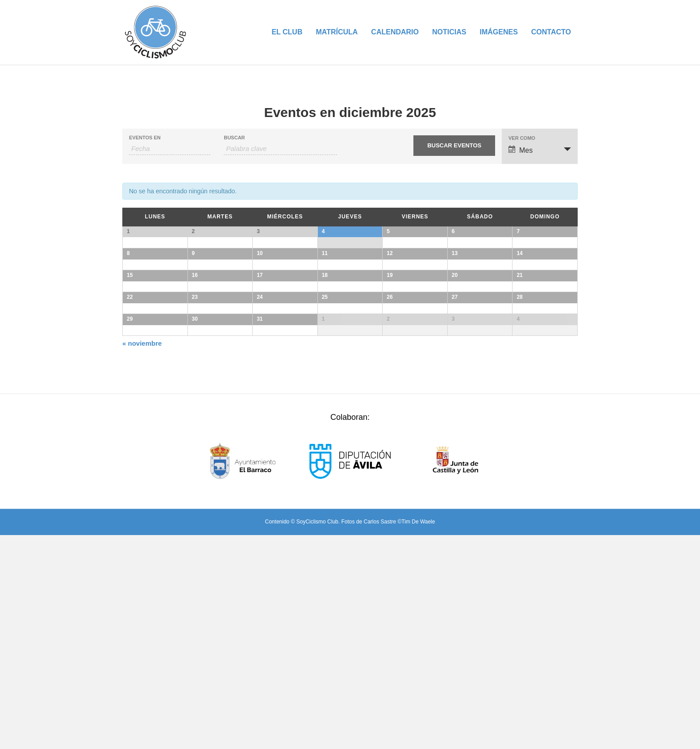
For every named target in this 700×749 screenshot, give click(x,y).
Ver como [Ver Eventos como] (522, 138)
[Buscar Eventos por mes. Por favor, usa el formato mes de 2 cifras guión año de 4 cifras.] (170, 149)
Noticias (449, 32)
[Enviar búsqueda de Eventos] (454, 146)
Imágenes (498, 32)
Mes (521, 150)
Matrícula (337, 32)
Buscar (234, 138)
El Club (287, 32)
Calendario (395, 32)
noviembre (142, 557)
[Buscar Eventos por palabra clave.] (280, 149)
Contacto (551, 32)
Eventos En (145, 138)
